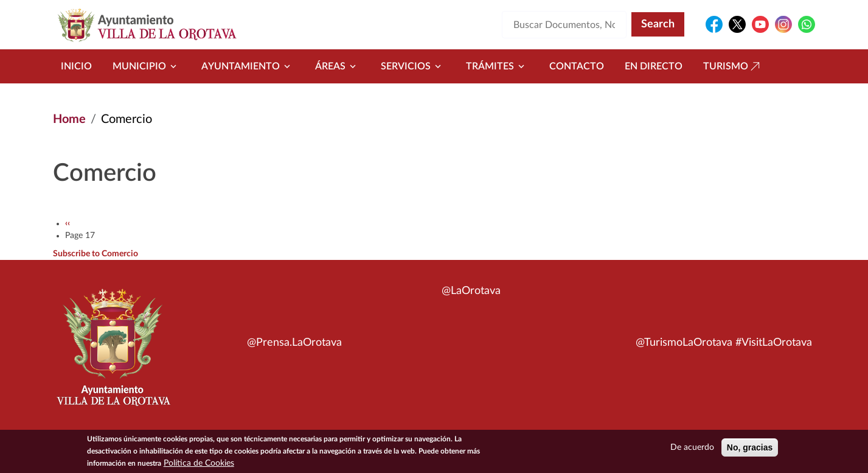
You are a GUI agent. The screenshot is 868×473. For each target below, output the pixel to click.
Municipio (147, 66)
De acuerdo (692, 450)
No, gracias (750, 450)
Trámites (497, 66)
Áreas (338, 66)
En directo (654, 66)
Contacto (577, 66)
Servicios (413, 66)
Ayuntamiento (248, 66)
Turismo (733, 66)
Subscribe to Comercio (95, 254)
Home (69, 119)
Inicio (76, 66)
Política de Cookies (199, 466)
